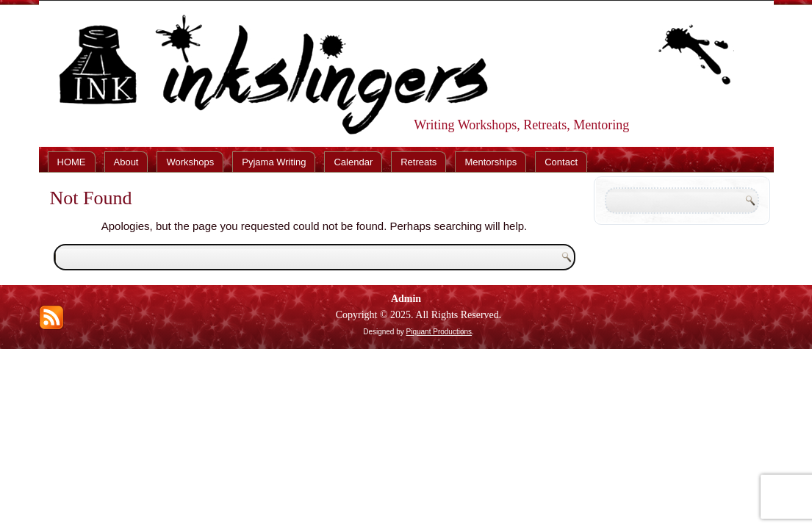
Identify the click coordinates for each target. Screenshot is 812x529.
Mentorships (491, 162)
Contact (561, 162)
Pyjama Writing (274, 162)
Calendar (353, 162)
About (126, 162)
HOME (72, 162)
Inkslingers (382, 47)
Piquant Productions (439, 332)
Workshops (190, 162)
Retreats (418, 162)
